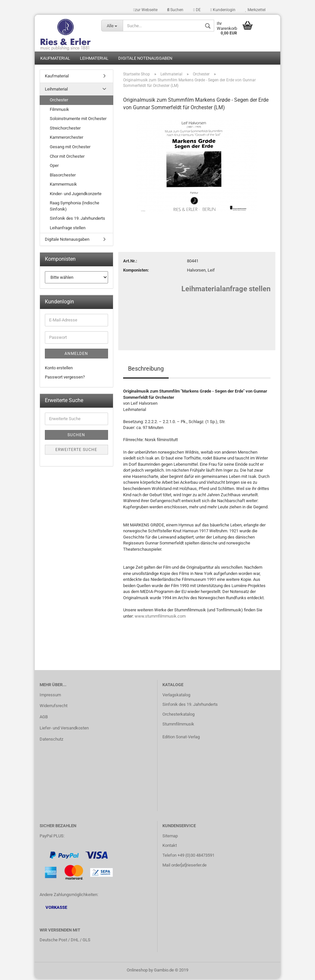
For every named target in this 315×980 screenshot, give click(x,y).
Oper (54, 166)
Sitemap (170, 837)
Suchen (176, 10)
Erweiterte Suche (76, 451)
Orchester (59, 101)
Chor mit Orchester (67, 157)
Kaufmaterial (55, 59)
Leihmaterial (94, 59)
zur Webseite (145, 10)
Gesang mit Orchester (70, 148)
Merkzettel (255, 10)
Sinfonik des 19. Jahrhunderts (77, 220)
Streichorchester (65, 129)
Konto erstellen (59, 369)
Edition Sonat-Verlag (181, 738)
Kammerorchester (66, 139)
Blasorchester (63, 176)
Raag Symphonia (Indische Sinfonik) (74, 207)
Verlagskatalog (176, 696)
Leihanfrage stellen (68, 229)
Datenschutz (51, 740)
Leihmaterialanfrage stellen (226, 290)
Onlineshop (137, 971)
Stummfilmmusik (178, 725)
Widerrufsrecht (54, 707)
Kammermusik (63, 185)
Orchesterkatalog (178, 715)
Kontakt (170, 847)
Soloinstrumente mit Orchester (78, 120)
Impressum (50, 696)
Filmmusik (59, 110)
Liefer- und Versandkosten (64, 729)
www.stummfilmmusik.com (160, 617)
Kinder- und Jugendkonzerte (76, 195)
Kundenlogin (223, 10)
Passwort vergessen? (65, 378)
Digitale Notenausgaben (145, 59)
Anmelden (76, 355)
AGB (44, 718)
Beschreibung (146, 369)
